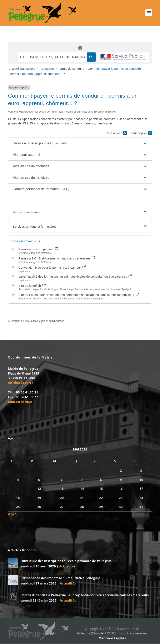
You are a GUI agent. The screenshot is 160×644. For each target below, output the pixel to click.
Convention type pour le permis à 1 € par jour (52, 268)
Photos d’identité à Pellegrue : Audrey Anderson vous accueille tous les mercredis (84, 595)
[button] (80, 144)
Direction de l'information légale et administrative (37, 321)
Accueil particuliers (23, 69)
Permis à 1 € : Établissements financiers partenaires (57, 259)
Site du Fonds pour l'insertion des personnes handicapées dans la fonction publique (79, 295)
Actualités (67, 566)
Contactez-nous (20, 402)
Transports (47, 69)
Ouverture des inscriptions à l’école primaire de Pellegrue (66, 561)
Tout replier (116, 133)
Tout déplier (141, 133)
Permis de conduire (71, 69)
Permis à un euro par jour (38, 249)
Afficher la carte (21, 383)
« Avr (12, 514)
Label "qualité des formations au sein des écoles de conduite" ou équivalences (75, 277)
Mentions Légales (112, 638)
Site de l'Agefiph (32, 286)
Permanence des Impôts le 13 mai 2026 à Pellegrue (60, 578)
